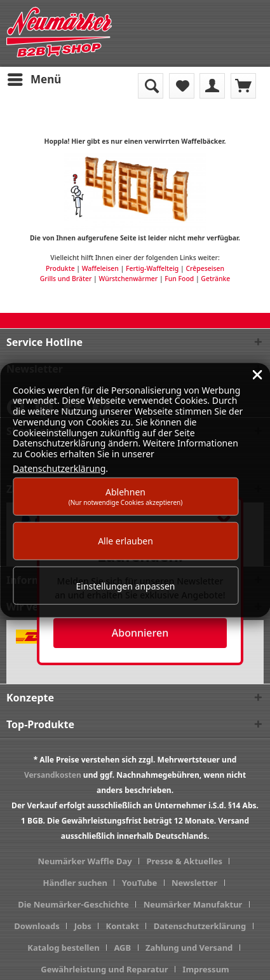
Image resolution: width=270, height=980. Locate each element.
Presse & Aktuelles (184, 861)
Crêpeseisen (205, 268)
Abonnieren (140, 633)
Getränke (215, 279)
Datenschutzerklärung (200, 926)
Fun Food (179, 279)
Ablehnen (126, 496)
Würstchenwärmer (128, 279)
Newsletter (194, 883)
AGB (122, 948)
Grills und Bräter (66, 279)
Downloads (37, 926)
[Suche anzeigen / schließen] (151, 86)
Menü (34, 78)
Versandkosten (53, 775)
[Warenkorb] (243, 86)
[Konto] (212, 86)
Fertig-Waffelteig (152, 268)
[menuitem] (34, 79)
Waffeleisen (100, 268)
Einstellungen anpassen (126, 585)
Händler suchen (75, 883)
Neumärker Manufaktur (193, 904)
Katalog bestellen (63, 948)
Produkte (60, 268)
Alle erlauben (125, 541)
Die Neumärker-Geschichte (73, 904)
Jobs (83, 926)
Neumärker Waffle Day (85, 861)
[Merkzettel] (182, 86)
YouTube (139, 883)
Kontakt (123, 926)
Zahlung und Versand (189, 948)
